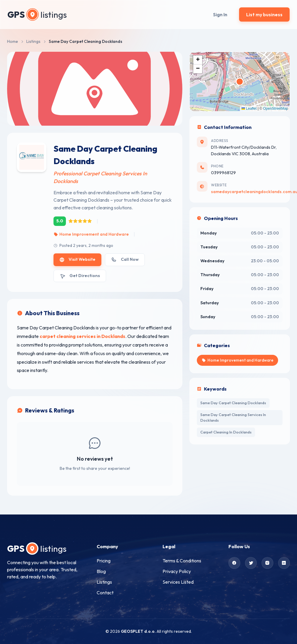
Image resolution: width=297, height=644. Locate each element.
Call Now (125, 259)
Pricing (104, 561)
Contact (105, 593)
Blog (101, 571)
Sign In (220, 14)
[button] (198, 60)
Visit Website (77, 259)
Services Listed (178, 582)
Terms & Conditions (182, 561)
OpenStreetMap (276, 109)
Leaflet (249, 109)
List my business (264, 14)
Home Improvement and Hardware (91, 234)
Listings (33, 41)
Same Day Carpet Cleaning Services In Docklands (233, 417)
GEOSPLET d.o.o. (138, 631)
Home (13, 41)
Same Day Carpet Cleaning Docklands (233, 403)
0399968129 (223, 173)
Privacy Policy (177, 571)
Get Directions (80, 276)
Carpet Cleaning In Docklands (226, 432)
